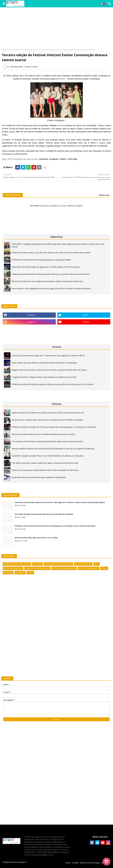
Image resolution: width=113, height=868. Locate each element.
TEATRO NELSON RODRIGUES (38, 568)
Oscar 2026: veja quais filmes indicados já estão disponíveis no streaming (44, 363)
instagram (31, 322)
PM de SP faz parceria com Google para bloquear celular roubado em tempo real (47, 281)
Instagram (54, 159)
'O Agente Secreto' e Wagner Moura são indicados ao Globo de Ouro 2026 (44, 377)
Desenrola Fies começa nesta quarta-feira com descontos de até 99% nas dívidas (47, 420)
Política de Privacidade (90, 863)
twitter (86, 315)
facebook (31, 315)
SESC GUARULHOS (84, 564)
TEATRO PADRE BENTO (89, 568)
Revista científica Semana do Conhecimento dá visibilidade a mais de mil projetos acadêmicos (53, 449)
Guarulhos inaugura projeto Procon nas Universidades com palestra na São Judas (48, 456)
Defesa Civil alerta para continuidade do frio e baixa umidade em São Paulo (45, 470)
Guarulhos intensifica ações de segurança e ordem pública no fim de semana (46, 267)
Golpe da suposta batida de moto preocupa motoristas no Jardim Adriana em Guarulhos (51, 274)
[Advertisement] (56, 28)
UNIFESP (9, 573)
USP (31, 573)
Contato (75, 863)
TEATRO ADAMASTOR (14, 568)
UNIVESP (21, 573)
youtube (86, 322)
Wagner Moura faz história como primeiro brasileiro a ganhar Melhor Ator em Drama (49, 370)
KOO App (73, 159)
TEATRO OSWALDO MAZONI (65, 568)
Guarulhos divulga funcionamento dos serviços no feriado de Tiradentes (44, 514)
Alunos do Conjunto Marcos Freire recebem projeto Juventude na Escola (43, 434)
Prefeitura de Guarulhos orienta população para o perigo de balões (41, 260)
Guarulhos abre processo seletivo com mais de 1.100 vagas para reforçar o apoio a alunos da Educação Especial (60, 502)
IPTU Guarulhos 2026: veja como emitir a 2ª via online (36, 538)
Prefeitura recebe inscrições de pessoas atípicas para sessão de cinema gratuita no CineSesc (53, 384)
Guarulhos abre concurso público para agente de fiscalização (39, 477)
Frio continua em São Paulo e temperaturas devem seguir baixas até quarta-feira (47, 441)
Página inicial (8, 50)
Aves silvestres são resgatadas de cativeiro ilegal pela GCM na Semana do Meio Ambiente (51, 288)
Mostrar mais (104, 195)
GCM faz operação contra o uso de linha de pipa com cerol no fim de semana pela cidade (51, 253)
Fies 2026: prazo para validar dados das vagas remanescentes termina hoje (45, 463)
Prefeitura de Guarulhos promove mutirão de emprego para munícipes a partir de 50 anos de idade (55, 526)
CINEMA (38, 564)
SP (98, 564)
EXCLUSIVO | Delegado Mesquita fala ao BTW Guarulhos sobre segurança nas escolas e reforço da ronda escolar (58, 245)
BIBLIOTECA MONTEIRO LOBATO (18, 564)
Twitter (63, 159)
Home (68, 863)
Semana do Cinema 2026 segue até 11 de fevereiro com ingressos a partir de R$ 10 (48, 356)
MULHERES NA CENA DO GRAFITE (59, 564)
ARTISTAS (19, 50)
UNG (105, 568)
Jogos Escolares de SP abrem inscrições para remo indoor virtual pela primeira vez (48, 413)
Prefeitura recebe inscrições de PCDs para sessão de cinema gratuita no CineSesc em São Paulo (54, 427)
